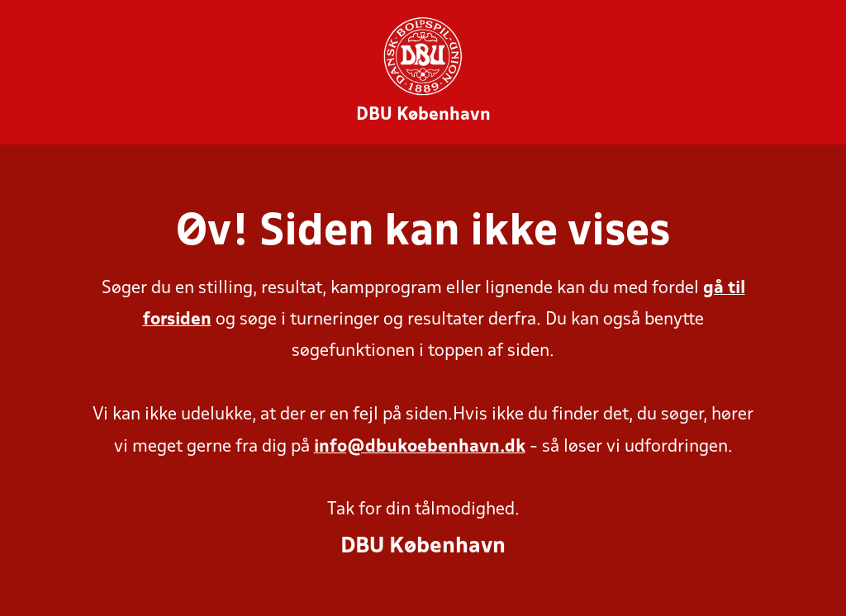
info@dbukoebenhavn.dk (420, 447)
